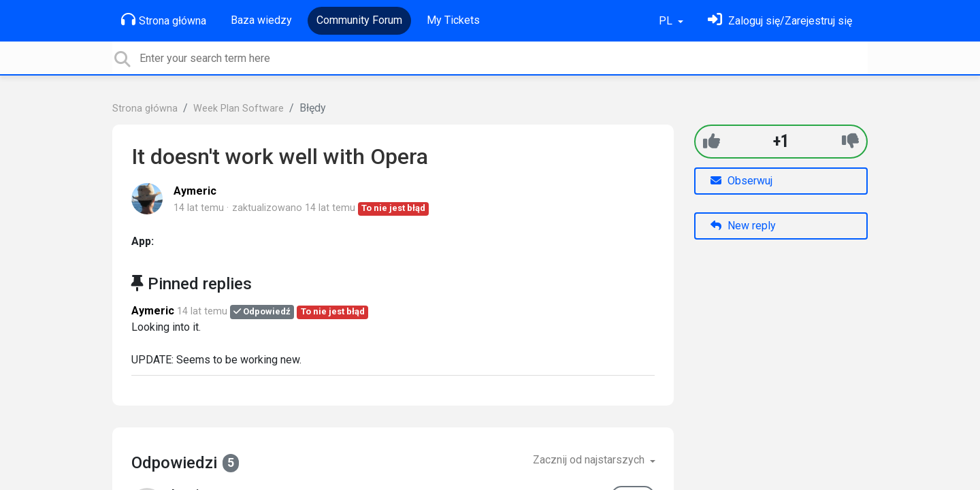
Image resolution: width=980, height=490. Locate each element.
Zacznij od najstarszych (590, 460)
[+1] (712, 141)
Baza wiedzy (261, 20)
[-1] (850, 141)
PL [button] (667, 21)
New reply (743, 226)
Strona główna (164, 20)
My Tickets (453, 20)
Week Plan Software (239, 109)
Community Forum (359, 20)
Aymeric (195, 191)
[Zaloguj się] (780, 21)
